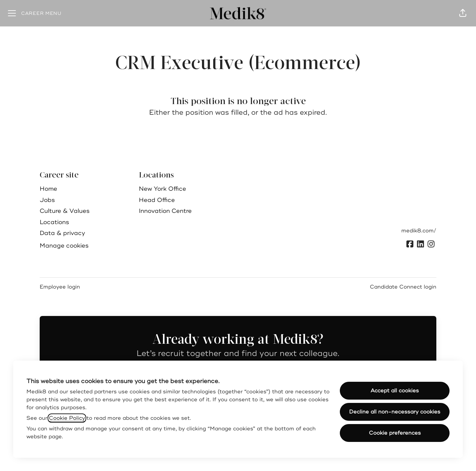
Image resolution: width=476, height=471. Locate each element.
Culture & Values (65, 211)
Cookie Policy (67, 418)
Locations (54, 222)
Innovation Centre (165, 211)
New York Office (162, 189)
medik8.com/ (419, 231)
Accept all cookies (395, 391)
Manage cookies (64, 246)
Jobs (47, 200)
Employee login (60, 287)
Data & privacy (62, 233)
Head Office (157, 200)
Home (48, 189)
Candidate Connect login (403, 287)
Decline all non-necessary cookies (395, 412)
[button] (463, 13)
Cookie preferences (395, 433)
